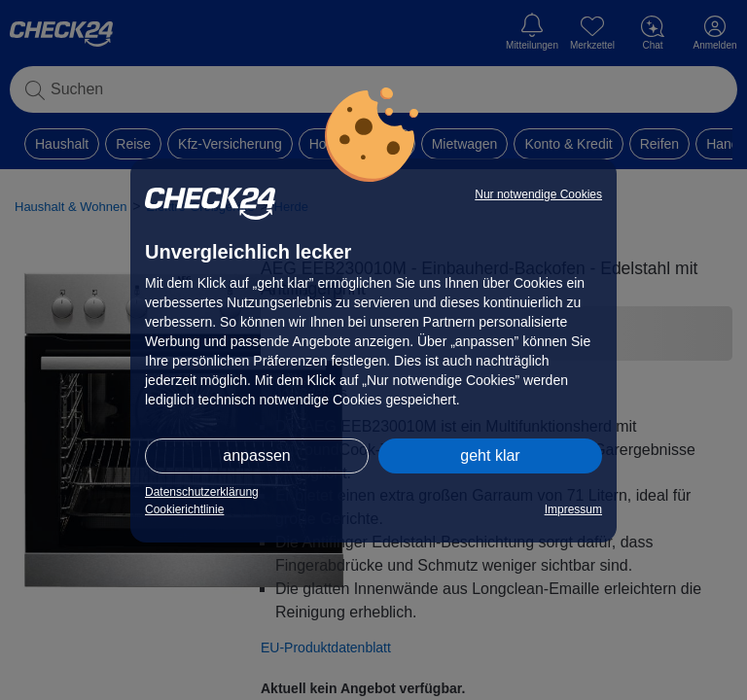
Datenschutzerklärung (202, 492)
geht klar (490, 455)
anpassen (256, 455)
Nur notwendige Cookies (538, 194)
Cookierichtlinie (184, 509)
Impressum (573, 509)
